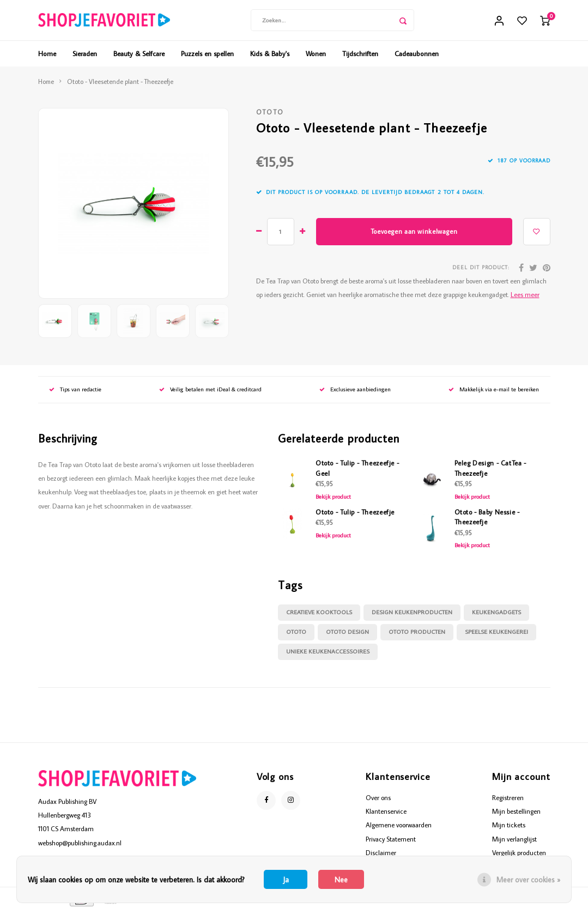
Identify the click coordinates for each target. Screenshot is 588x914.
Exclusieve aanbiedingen (355, 393)
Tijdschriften (360, 57)
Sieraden (85, 57)
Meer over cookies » (528, 880)
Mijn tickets (509, 828)
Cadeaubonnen (417, 57)
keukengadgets (496, 616)
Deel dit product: (481, 271)
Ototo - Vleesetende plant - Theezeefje (120, 85)
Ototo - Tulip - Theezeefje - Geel (357, 471)
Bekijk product (333, 500)
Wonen (316, 57)
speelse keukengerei (496, 635)
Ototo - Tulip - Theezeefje (355, 515)
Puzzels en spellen (207, 57)
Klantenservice (386, 815)
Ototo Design (347, 635)
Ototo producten (417, 635)
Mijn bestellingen (516, 815)
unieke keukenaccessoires (328, 655)
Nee (341, 880)
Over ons (378, 801)
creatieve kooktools (319, 616)
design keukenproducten (412, 616)
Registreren (508, 801)
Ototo (270, 116)
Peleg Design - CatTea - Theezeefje (490, 471)
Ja (286, 880)
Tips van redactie (75, 393)
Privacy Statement (391, 842)
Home (47, 57)
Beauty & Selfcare (139, 57)
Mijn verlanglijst (514, 842)
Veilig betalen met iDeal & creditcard (210, 393)
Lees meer (525, 298)
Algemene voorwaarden (399, 828)
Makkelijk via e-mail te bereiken (494, 393)
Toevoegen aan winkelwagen (414, 234)
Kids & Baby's (270, 57)
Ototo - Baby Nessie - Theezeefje (487, 520)
